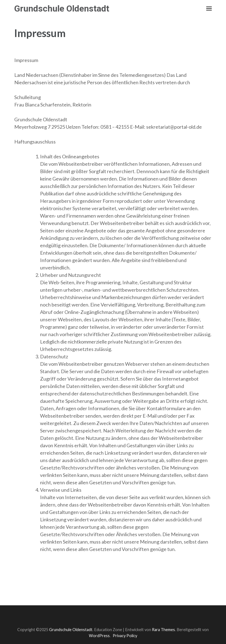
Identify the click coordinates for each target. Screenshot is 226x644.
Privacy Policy (125, 636)
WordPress (99, 636)
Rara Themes (163, 630)
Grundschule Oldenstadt (62, 9)
